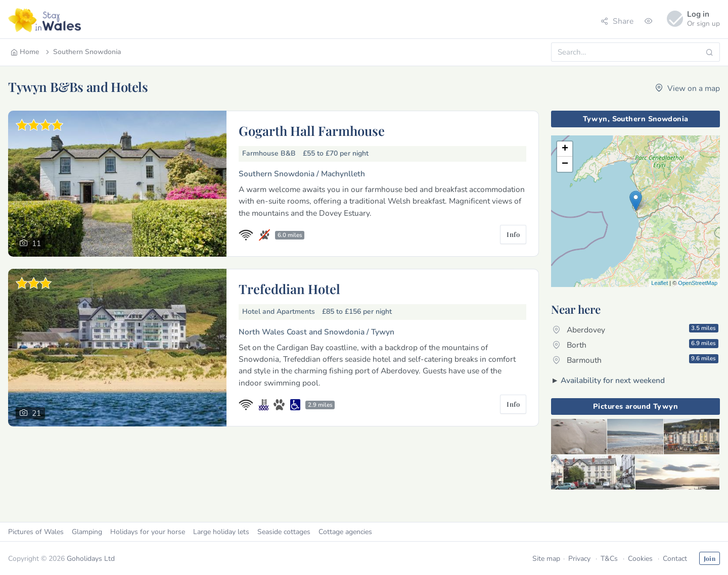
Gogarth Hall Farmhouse (312, 130)
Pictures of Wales (36, 532)
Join (710, 558)
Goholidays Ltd (91, 559)
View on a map (688, 88)
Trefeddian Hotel (289, 289)
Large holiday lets (221, 532)
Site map (546, 559)
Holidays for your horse (148, 532)
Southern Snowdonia (83, 52)
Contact (675, 559)
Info (513, 234)
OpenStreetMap (698, 283)
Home (25, 52)
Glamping (87, 532)
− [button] (565, 164)
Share (617, 21)
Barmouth (635, 360)
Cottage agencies (345, 532)
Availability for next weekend (613, 380)
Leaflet (659, 283)
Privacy (579, 559)
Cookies (640, 559)
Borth (635, 345)
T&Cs (609, 559)
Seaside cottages (284, 532)
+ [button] (565, 149)
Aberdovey (635, 329)
